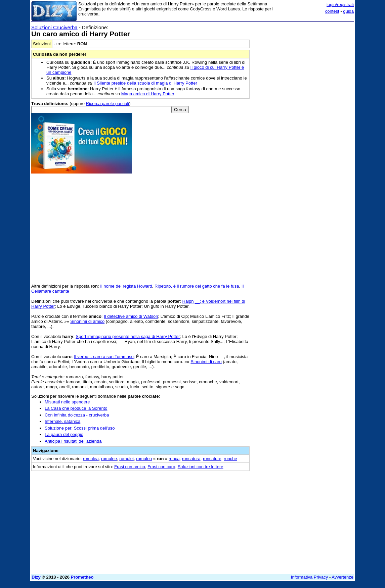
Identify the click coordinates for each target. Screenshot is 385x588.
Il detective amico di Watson (131, 316)
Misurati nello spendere (67, 402)
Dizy (36, 577)
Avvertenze (343, 577)
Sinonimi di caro (206, 362)
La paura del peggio (64, 434)
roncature (212, 459)
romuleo (144, 459)
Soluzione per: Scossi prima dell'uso (80, 428)
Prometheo (82, 577)
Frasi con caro (161, 467)
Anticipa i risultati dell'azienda (73, 441)
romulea (91, 459)
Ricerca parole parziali (108, 104)
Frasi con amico (130, 467)
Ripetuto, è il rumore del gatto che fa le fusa (197, 286)
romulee (109, 459)
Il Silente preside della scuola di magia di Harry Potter (145, 83)
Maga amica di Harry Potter (148, 94)
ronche (230, 459)
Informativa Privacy (310, 577)
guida (348, 11)
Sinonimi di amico (87, 321)
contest (332, 11)
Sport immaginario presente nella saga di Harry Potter (128, 336)
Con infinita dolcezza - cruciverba (77, 415)
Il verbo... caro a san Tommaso (104, 357)
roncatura (191, 459)
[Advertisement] (303, 66)
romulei (126, 459)
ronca (174, 459)
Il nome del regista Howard (126, 286)
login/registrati (340, 5)
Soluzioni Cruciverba (54, 27)
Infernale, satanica (62, 421)
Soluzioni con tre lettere (201, 467)
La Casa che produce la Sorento (76, 408)
